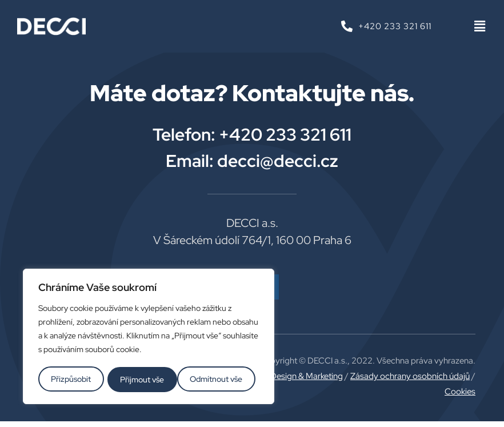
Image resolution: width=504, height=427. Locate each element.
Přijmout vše (224, 380)
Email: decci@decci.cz (252, 161)
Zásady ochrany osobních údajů (410, 376)
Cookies (460, 392)
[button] (479, 27)
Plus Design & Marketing (298, 376)
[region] (149, 337)
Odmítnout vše (147, 380)
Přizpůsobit (71, 380)
